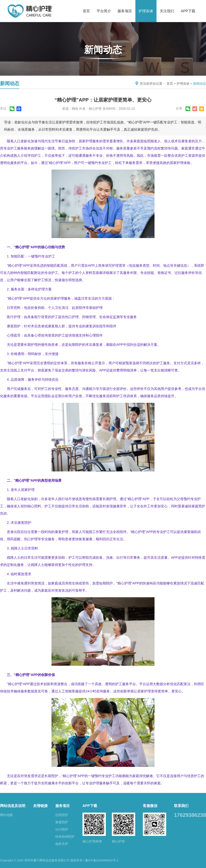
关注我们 (167, 11)
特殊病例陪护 (65, 837)
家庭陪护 (62, 822)
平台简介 (104, 11)
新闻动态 (200, 84)
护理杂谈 (146, 11)
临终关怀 (62, 844)
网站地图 (6, 815)
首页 (86, 11)
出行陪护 (62, 829)
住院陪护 (62, 815)
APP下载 (188, 11)
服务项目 (125, 11)
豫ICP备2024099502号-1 (102, 860)
